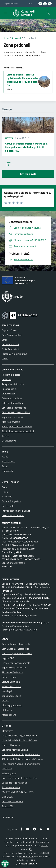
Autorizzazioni (9, 394)
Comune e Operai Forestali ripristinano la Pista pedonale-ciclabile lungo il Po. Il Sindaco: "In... (22, 80)
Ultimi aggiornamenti (12, 705)
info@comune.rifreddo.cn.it (21, 545)
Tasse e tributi (9, 462)
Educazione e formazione (14, 408)
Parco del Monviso (11, 745)
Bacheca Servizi (9, 677)
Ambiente (7, 379)
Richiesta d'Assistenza (13, 672)
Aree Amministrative (12, 335)
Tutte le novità (28, 174)
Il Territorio (7, 497)
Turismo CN (7, 806)
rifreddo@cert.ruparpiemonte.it (23, 542)
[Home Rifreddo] (27, 13)
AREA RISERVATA (26, 864)
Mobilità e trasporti (11, 422)
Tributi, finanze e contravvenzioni (18, 431)
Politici (5, 359)
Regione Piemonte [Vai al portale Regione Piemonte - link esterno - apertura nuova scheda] (11, 4)
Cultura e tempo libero (13, 403)
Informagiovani (9, 773)
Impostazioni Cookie (11, 696)
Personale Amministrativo (14, 354)
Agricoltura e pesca (11, 375)
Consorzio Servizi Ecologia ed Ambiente (21, 754)
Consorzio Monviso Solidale (15, 750)
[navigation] (6, 13)
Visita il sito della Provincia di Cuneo (19, 740)
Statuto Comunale (11, 682)
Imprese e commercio (12, 417)
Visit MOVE (7, 797)
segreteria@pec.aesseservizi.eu (22, 630)
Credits (5, 701)
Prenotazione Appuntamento (16, 663)
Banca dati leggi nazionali (14, 783)
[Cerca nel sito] (48, 13)
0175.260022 (12, 531)
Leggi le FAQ (8, 658)
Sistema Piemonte (11, 787)
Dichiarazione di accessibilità (15, 649)
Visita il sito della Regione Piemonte (19, 736)
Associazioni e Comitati (13, 515)
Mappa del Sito (9, 715)
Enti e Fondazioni (10, 349)
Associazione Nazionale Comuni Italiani (21, 764)
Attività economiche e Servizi (16, 511)
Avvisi (5, 466)
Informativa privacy (11, 686)
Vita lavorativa (9, 441)
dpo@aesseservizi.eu (18, 626)
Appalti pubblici (9, 389)
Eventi (5, 487)
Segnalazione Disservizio (14, 668)
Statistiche (7, 710)
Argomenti (16, 38)
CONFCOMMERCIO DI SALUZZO (18, 792)
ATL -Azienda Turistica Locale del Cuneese (22, 759)
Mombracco (7, 731)
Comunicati (7, 471)
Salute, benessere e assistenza (17, 426)
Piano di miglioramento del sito (17, 653)
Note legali (7, 691)
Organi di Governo (11, 330)
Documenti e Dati (10, 344)
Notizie (5, 457)
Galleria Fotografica (11, 501)
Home (6, 38)
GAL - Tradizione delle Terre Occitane (20, 778)
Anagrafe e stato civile (13, 384)
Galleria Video (8, 506)
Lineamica (7, 769)
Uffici (4, 340)
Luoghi (5, 492)
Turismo (5, 436)
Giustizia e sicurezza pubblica (16, 412)
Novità (9, 138)
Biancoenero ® (26, 857)
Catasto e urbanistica (12, 398)
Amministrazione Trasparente (16, 644)
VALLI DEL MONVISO (12, 801)
